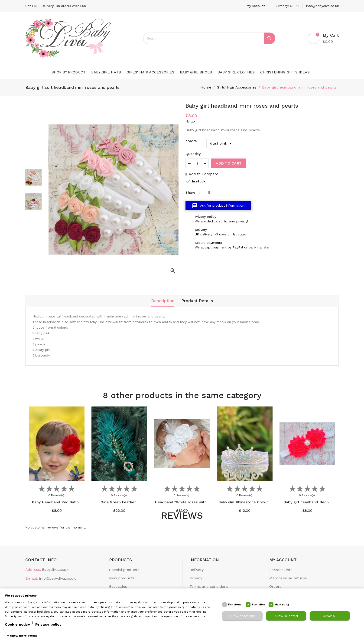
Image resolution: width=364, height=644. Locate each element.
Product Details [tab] (197, 301)
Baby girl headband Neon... (307, 502)
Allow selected (286, 616)
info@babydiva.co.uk (322, 6)
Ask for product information (218, 206)
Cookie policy (17, 624)
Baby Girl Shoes (196, 72)
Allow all (330, 616)
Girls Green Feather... (119, 502)
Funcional (235, 604)
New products (122, 578)
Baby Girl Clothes (236, 72)
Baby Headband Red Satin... (57, 502)
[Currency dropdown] (287, 6)
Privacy (196, 578)
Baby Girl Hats (106, 72)
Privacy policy (48, 624)
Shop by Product (69, 72)
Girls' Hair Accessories (150, 72)
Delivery (197, 570)
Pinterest (218, 192)
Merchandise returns (288, 578)
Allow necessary (242, 616)
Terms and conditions (209, 586)
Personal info (281, 570)
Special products (124, 570)
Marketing (282, 604)
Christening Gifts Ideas (285, 72)
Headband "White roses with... (182, 502)
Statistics (258, 604)
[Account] (257, 6)
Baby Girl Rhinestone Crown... (245, 502)
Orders (275, 586)
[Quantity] (197, 163)
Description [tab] (163, 301)
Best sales (118, 586)
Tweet (209, 192)
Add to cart (229, 163)
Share (200, 192)
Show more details (24, 636)
